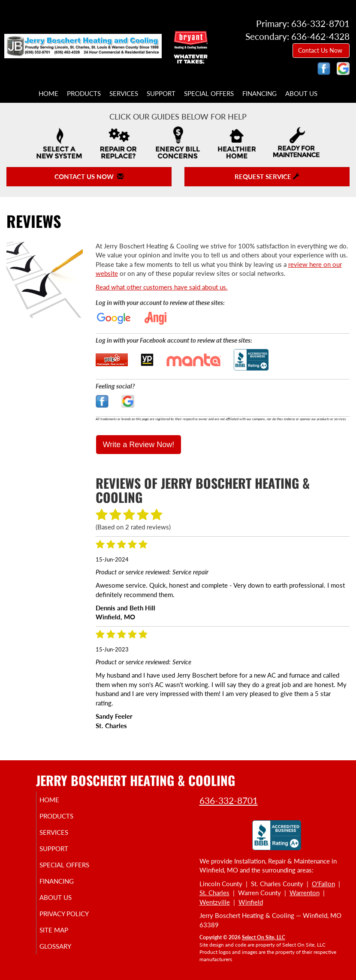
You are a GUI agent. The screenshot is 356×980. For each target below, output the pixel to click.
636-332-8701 (229, 800)
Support (161, 93)
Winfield (251, 902)
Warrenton (305, 893)
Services (124, 93)
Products (84, 93)
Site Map (64, 930)
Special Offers (209, 93)
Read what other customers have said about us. (162, 287)
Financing (259, 93)
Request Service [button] (267, 176)
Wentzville (215, 902)
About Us (301, 93)
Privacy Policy (74, 914)
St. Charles (214, 893)
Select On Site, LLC (264, 937)
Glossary (65, 946)
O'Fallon (323, 884)
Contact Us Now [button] (321, 50)
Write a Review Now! (139, 445)
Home (48, 93)
